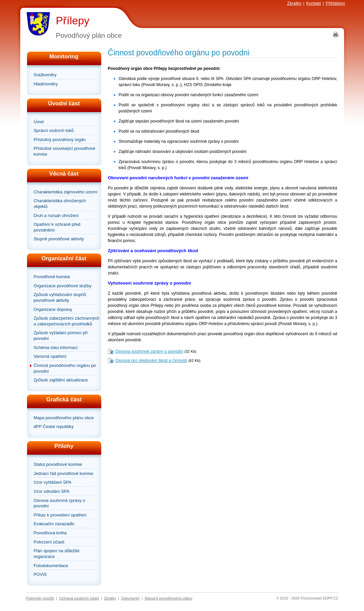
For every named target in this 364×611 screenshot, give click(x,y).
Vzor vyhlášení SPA (53, 482)
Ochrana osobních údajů (79, 598)
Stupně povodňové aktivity (59, 239)
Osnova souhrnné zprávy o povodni (60, 503)
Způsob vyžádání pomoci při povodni (61, 336)
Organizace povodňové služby (63, 286)
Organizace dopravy (53, 309)
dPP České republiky (54, 427)
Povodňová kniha (50, 533)
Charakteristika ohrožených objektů (60, 204)
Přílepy (73, 21)
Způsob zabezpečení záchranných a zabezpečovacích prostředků (67, 321)
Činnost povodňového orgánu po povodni (65, 368)
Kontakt (314, 3)
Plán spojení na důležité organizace (57, 554)
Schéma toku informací (56, 348)
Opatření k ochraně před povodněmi (57, 227)
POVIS (40, 574)
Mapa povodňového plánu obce (64, 418)
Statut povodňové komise (58, 464)
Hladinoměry (46, 84)
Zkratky (294, 3)
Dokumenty (130, 598)
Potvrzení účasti (49, 542)
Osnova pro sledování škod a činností (151, 360)
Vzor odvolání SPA (52, 491)
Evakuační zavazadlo (54, 524)
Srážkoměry (45, 75)
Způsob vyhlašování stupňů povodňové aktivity (60, 297)
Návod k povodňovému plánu (169, 598)
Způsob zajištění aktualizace (61, 380)
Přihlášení (335, 3)
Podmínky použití (40, 598)
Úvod (39, 122)
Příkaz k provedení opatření (60, 515)
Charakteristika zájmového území (66, 192)
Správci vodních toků (54, 130)
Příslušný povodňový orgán (60, 140)
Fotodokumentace (51, 566)
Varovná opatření (50, 356)
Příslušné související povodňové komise (65, 151)
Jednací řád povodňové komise (64, 473)
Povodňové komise (52, 277)
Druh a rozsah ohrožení (56, 216)
